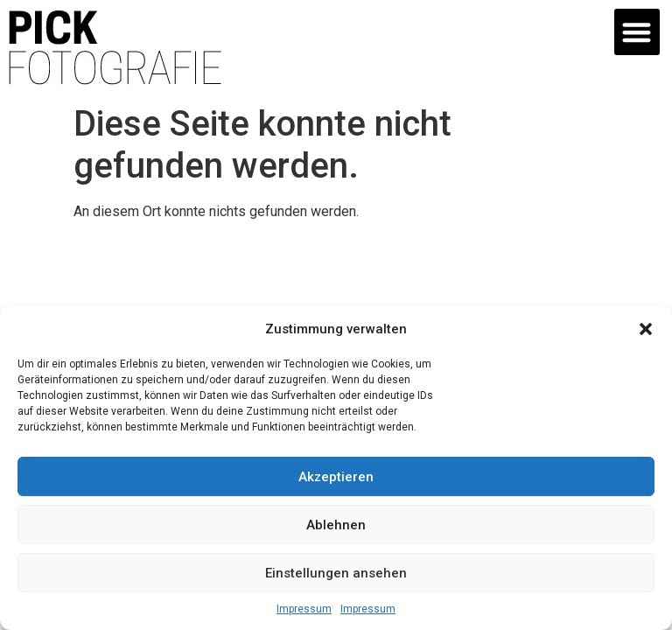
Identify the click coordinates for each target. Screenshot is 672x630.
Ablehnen (336, 525)
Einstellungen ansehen (336, 573)
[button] (646, 329)
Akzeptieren (336, 477)
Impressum (304, 609)
